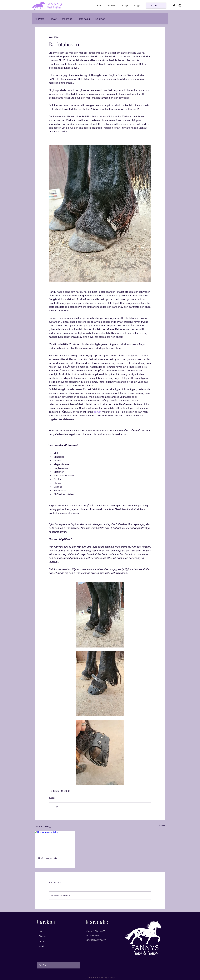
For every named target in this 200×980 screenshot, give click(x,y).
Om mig (42, 941)
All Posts (40, 19)
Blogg (41, 946)
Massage (67, 19)
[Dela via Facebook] (50, 807)
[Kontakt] (156, 6)
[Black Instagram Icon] (180, 6)
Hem (41, 931)
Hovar (53, 19)
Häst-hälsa (84, 19)
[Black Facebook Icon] (174, 6)
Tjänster (42, 936)
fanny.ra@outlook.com (96, 940)
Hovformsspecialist (48, 858)
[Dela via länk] (57, 807)
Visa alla (162, 826)
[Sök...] (58, 965)
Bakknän (100, 19)
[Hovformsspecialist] (55, 842)
